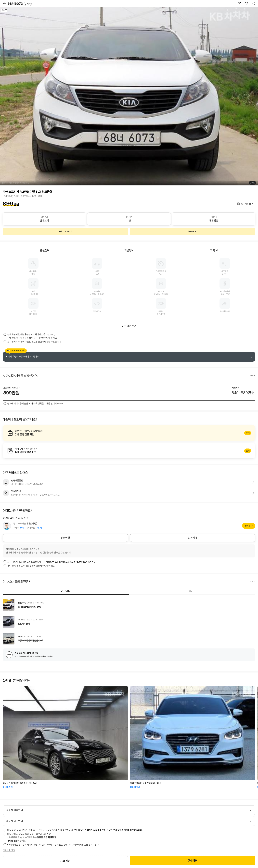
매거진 (192, 591)
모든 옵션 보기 (129, 326)
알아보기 (129, 433)
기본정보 (129, 250)
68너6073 (20, 4)
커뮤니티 (66, 591)
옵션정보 (45, 250)
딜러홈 (247, 526)
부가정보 (213, 250)
